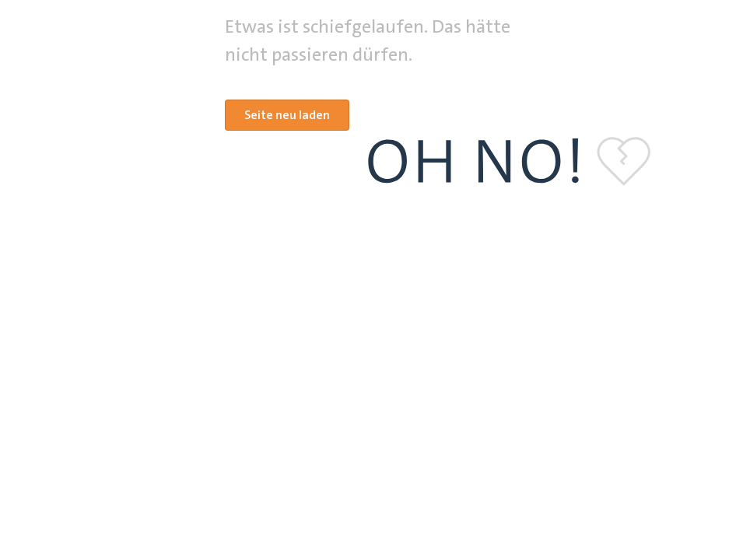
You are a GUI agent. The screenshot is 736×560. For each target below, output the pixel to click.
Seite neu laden (287, 115)
